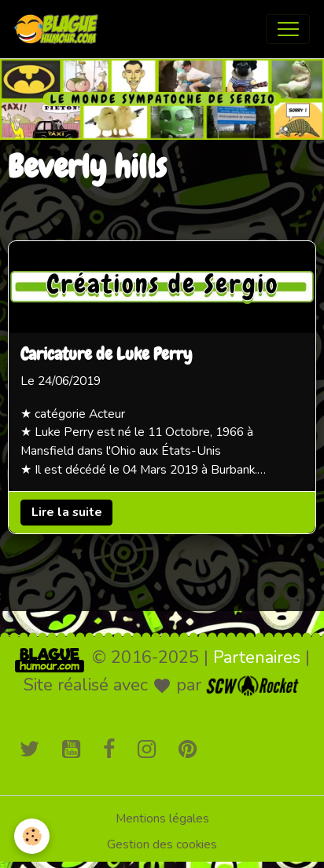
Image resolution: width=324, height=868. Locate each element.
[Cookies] (32, 836)
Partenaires (257, 657)
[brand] (60, 29)
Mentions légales (162, 819)
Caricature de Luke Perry (106, 355)
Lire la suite (67, 512)
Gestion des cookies (162, 844)
